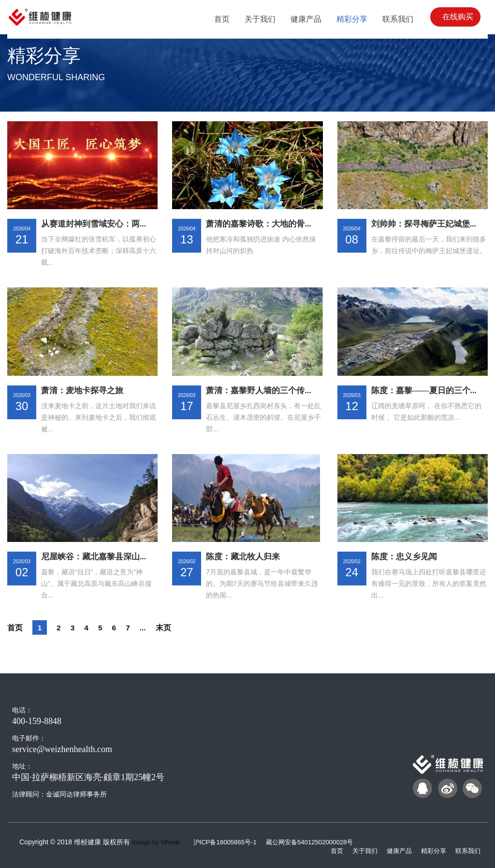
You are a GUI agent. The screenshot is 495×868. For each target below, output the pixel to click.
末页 (171, 627)
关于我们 (358, 850)
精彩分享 (431, 850)
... (149, 627)
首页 (16, 627)
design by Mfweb (157, 842)
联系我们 (467, 850)
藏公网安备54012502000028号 (320, 842)
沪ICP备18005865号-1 (231, 842)
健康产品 (394, 850)
